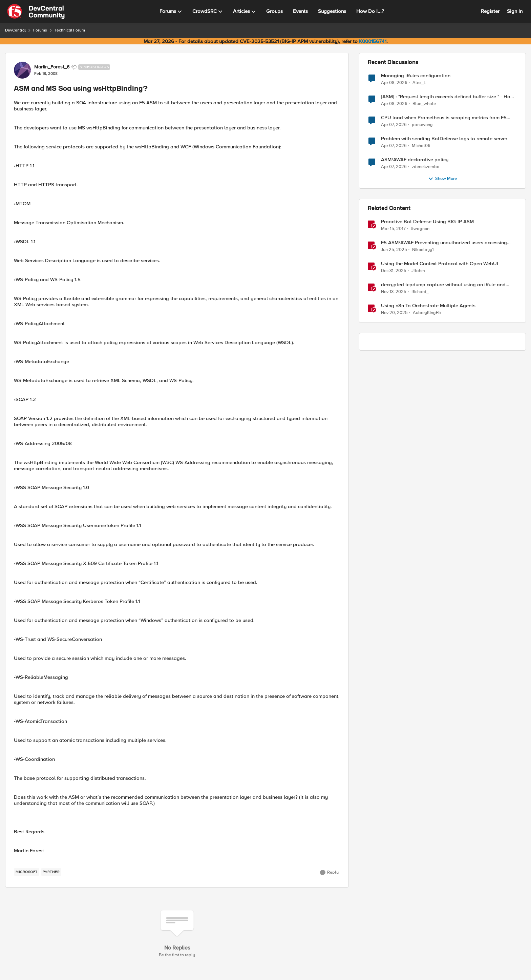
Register (490, 11)
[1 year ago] (394, 250)
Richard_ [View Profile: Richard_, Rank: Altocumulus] (420, 292)
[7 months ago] (394, 313)
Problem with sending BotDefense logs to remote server (444, 139)
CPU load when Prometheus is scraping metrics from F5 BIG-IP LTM (444, 118)
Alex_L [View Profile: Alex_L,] (419, 82)
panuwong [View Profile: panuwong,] (422, 125)
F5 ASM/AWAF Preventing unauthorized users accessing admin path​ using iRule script (444, 243)
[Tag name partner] (51, 872)
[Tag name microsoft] (27, 872)
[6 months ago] (394, 271)
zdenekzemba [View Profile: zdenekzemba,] (426, 167)
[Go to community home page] (36, 12)
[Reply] (329, 873)
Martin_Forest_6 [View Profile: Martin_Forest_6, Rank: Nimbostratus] (52, 67)
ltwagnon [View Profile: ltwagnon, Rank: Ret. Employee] (420, 229)
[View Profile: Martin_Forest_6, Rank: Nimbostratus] (22, 70)
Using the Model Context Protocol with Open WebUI (440, 264)
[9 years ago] (393, 229)
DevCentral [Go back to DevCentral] (15, 30)
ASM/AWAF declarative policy (415, 160)
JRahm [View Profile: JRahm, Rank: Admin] (418, 271)
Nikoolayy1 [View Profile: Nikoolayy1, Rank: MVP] (423, 250)
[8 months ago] (394, 292)
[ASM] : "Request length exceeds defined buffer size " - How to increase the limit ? (448, 97)
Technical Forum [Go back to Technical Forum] (70, 30)
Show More (442, 179)
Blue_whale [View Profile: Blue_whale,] (424, 104)
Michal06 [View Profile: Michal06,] (421, 146)
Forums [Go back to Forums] (40, 30)
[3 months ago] (394, 83)
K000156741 (373, 41)
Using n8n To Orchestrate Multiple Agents (428, 306)
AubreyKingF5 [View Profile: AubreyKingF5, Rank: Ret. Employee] (427, 313)
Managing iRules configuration (416, 76)
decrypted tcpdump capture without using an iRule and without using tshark (443, 285)
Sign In (515, 11)
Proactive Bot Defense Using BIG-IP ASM (427, 222)
